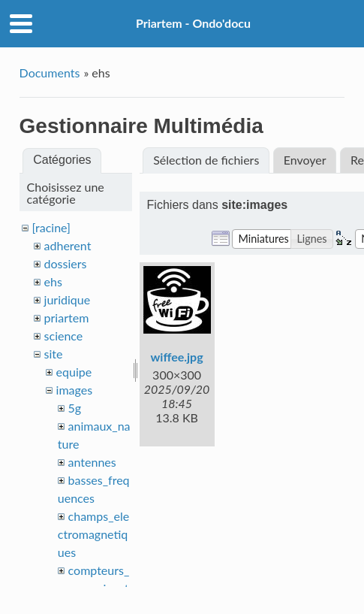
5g (75, 408)
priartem (67, 318)
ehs (53, 281)
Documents (50, 73)
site (54, 354)
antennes (92, 462)
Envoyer (305, 160)
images (75, 390)
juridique (68, 299)
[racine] (51, 227)
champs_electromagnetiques (93, 534)
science (64, 336)
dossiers (66, 263)
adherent (68, 245)
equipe (74, 372)
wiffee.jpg (177, 357)
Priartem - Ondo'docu (193, 23)
